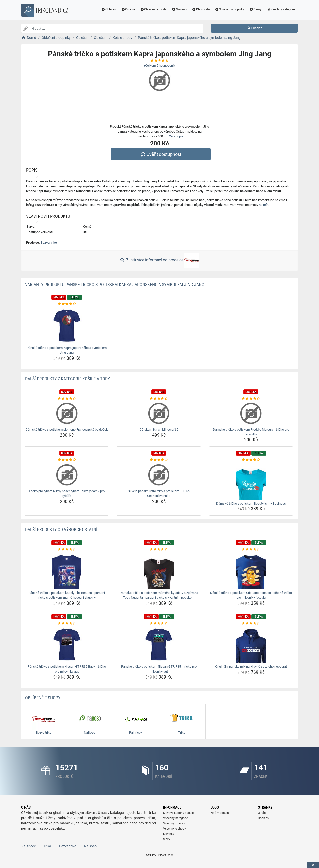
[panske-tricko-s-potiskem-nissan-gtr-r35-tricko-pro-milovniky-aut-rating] (159, 623)
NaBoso (90, 846)
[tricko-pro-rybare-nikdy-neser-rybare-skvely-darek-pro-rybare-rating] (67, 460)
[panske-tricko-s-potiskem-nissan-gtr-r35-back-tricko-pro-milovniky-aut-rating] (67, 623)
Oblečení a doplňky (230, 9)
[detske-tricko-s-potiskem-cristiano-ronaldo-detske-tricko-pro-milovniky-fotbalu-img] (251, 571)
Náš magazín (220, 813)
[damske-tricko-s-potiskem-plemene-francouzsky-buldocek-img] (67, 413)
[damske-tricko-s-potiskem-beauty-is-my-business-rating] (251, 460)
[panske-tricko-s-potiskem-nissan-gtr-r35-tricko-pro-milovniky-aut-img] (159, 644)
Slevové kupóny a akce (178, 813)
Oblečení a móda (153, 9)
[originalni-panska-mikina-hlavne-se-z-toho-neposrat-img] (251, 644)
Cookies (263, 818)
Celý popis (176, 136)
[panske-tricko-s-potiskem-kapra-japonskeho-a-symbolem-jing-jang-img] (67, 325)
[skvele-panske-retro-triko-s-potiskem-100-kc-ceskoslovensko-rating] (159, 460)
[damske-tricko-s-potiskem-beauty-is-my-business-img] (251, 481)
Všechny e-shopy (175, 829)
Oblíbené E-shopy (43, 698)
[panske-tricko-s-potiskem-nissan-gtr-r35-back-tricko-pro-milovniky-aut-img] (67, 644)
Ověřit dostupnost (161, 154)
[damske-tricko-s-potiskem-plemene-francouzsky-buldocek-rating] (67, 399)
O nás (262, 813)
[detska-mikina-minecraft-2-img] (159, 413)
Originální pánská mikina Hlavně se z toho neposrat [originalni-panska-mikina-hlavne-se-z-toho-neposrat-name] (251, 667)
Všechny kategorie (281, 9)
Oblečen (109, 9)
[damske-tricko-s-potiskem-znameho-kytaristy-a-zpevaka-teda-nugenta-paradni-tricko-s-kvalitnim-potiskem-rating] (159, 549)
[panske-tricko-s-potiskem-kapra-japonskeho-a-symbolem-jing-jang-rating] (67, 304)
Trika (47, 846)
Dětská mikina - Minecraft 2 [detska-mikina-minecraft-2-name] (159, 429)
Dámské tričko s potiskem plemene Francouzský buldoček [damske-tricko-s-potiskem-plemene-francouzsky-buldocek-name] (67, 429)
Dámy (255, 9)
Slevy (167, 839)
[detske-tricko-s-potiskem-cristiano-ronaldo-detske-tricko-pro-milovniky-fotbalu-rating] (251, 549)
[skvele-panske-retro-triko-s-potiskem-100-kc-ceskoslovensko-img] (159, 475)
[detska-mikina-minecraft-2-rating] (159, 399)
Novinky (179, 9)
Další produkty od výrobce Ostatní (61, 530)
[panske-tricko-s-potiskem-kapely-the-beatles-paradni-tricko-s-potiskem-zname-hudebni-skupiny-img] (67, 571)
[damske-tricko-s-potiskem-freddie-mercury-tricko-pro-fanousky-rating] (251, 399)
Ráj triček (29, 846)
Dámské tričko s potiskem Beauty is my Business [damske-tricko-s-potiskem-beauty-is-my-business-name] (251, 503)
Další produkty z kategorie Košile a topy (68, 379)
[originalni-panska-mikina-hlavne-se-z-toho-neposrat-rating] (251, 623)
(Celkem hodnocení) (159, 65)
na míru (264, 205)
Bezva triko (49, 243)
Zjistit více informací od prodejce (159, 260)
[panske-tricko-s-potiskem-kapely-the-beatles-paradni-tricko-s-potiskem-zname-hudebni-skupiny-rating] (67, 549)
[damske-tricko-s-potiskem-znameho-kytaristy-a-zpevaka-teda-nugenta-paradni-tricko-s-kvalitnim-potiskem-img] (159, 571)
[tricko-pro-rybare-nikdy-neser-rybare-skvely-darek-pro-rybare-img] (67, 475)
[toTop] (313, 865)
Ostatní (128, 9)
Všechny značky (174, 823)
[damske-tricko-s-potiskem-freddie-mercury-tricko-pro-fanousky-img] (251, 413)
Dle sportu (201, 9)
